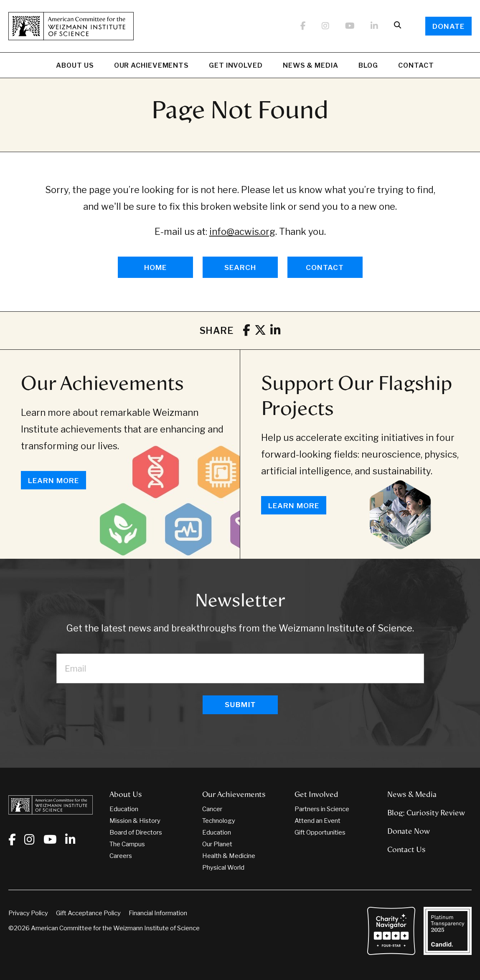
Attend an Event (317, 821)
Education (124, 809)
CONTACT (325, 267)
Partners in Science (322, 809)
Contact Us (406, 850)
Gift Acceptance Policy (88, 913)
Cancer (212, 809)
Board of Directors (136, 832)
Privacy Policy (28, 913)
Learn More (53, 481)
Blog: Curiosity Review (426, 813)
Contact (416, 65)
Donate (448, 26)
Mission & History (135, 821)
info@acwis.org (242, 232)
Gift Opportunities (320, 832)
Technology (219, 821)
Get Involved (236, 66)
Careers (121, 856)
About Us (75, 66)
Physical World (223, 868)
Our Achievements (151, 66)
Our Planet (217, 844)
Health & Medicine (229, 856)
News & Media (311, 66)
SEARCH (240, 267)
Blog (368, 66)
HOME (155, 267)
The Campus (127, 844)
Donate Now (409, 831)
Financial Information (158, 913)
